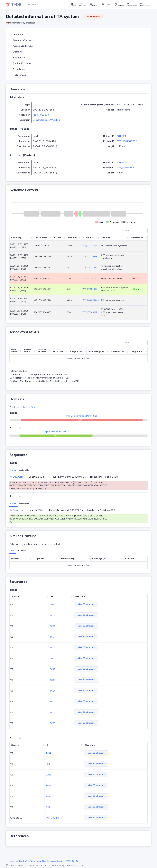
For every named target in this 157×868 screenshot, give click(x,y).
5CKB (53, 680)
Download (16, 477)
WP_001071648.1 (91, 268)
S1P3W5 (122, 163)
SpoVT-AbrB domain (56, 431)
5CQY (53, 691)
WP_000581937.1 (127, 168)
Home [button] (73, 5)
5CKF (52, 723)
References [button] (145, 5)
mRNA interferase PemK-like (82, 416)
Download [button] (120, 5)
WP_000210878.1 (91, 257)
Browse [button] (83, 5)
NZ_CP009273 (41, 115)
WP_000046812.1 (91, 312)
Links (11, 861)
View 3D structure (86, 604)
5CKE (52, 712)
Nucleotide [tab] (24, 470)
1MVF (48, 786)
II (34, 105)
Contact (23, 861)
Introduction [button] (132, 5)
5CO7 (53, 648)
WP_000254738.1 (127, 141)
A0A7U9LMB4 (52, 818)
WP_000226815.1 (91, 300)
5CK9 (52, 626)
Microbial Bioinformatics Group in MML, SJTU (55, 861)
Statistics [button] (93, 5)
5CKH (53, 637)
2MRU (49, 807)
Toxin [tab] (12, 551)
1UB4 (53, 605)
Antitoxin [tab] (21, 551)
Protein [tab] (13, 470)
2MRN (49, 796)
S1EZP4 (122, 136)
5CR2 (53, 669)
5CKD (53, 702)
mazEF (121, 105)
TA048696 (93, 17)
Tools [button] (106, 4)
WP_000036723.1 (91, 246)
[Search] (48, 5)
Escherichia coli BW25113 (47, 120)
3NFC (53, 659)
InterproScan (30, 407)
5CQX (53, 615)
